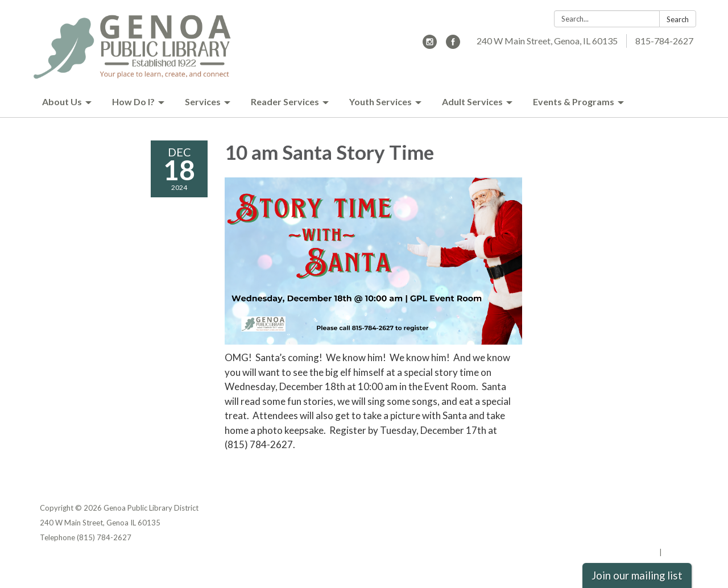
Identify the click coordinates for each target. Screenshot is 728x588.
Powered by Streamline (616, 552)
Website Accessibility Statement (628, 537)
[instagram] (430, 45)
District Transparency (648, 523)
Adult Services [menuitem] (472, 102)
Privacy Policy (663, 508)
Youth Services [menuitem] (380, 102)
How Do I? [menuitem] (133, 102)
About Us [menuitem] (62, 102)
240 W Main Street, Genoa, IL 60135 (547, 41)
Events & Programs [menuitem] (574, 102)
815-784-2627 (664, 41)
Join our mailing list (637, 575)
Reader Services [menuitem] (285, 102)
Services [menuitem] (203, 102)
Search (678, 19)
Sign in (676, 552)
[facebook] (453, 45)
